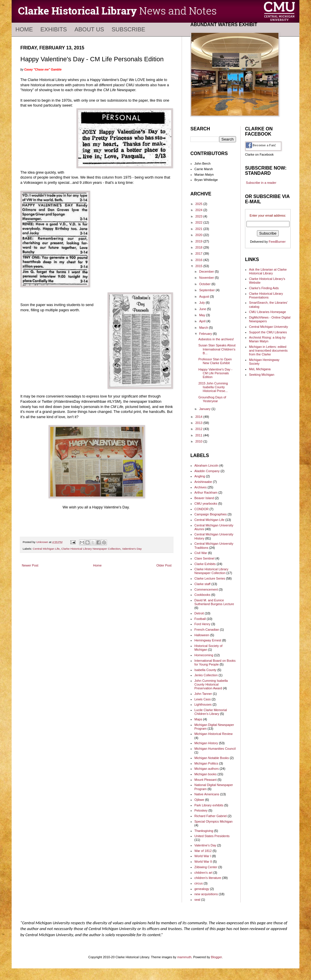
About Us (89, 29)
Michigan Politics (206, 763)
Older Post (164, 565)
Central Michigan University (269, 327)
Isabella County (205, 670)
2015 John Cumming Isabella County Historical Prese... (213, 387)
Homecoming (204, 655)
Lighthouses (203, 704)
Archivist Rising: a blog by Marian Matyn (267, 339)
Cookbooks (202, 595)
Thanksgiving (204, 831)
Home (24, 29)
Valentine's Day (132, 549)
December (207, 271)
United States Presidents (212, 836)
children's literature (208, 878)
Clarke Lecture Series (210, 578)
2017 (199, 253)
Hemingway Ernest (208, 640)
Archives (201, 487)
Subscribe (128, 29)
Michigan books (205, 774)
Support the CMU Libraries (268, 332)
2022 (199, 222)
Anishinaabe (203, 482)
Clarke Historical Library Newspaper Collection (91, 549)
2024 (199, 210)
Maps (198, 719)
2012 (199, 429)
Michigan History (206, 743)
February (206, 334)
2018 (199, 247)
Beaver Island (204, 498)
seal (197, 900)
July (202, 303)
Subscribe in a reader (261, 183)
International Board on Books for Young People (215, 662)
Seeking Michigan (262, 375)
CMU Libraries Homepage (268, 312)
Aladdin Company (207, 471)
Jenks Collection (206, 675)
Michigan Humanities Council (215, 749)
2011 (199, 435)
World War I (203, 856)
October (205, 284)
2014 (199, 417)
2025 (199, 204)
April (203, 321)
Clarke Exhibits (205, 564)
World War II (203, 862)
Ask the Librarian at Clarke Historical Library (268, 271)
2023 (199, 216)
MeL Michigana (260, 369)
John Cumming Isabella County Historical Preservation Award (211, 684)
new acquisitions (206, 894)
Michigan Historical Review (213, 734)
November (207, 278)
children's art (203, 873)
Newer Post (30, 565)
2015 (199, 266)
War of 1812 (203, 851)
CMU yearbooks (206, 504)
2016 (199, 260)
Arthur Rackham (206, 492)
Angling (200, 476)
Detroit (199, 613)
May (203, 315)
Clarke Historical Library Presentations (266, 295)
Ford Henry (202, 624)
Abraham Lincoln (207, 465)
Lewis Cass (203, 699)
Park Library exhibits (209, 805)
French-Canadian (207, 630)
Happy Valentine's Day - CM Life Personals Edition (215, 373)
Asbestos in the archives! (216, 339)
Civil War (201, 553)
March (204, 328)
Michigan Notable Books (212, 758)
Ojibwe (199, 800)
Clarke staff (202, 584)
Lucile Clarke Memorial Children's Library (211, 712)
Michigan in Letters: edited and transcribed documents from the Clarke (268, 350)
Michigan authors (207, 769)
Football (200, 619)
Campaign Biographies (211, 514)
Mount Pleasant (205, 780)
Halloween (202, 635)
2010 (199, 441)
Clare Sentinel (204, 558)
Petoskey (201, 810)
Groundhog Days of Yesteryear (212, 399)
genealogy (202, 889)
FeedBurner (277, 242)
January (205, 409)
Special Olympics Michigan (213, 821)
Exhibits (54, 29)
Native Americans (207, 794)
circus (199, 883)
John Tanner (203, 694)
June (203, 309)
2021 (199, 229)
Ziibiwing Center (206, 867)
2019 (199, 241)
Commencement (206, 589)
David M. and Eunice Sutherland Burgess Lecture (214, 602)
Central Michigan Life (46, 549)
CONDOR (202, 509)
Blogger (216, 957)
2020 (199, 235)
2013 (199, 423)
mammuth (184, 957)
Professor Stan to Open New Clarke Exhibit (215, 361)
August (204, 296)
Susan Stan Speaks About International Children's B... (217, 349)
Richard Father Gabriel (211, 816)
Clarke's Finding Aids (264, 288)
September (207, 290)
